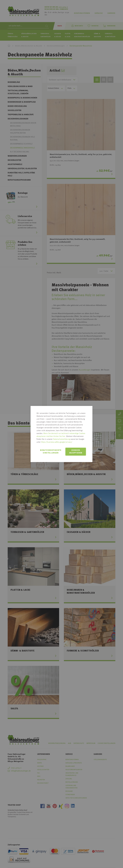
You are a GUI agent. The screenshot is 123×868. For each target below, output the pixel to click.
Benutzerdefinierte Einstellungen (51, 452)
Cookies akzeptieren (76, 452)
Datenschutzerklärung (62, 439)
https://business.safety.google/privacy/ (57, 442)
